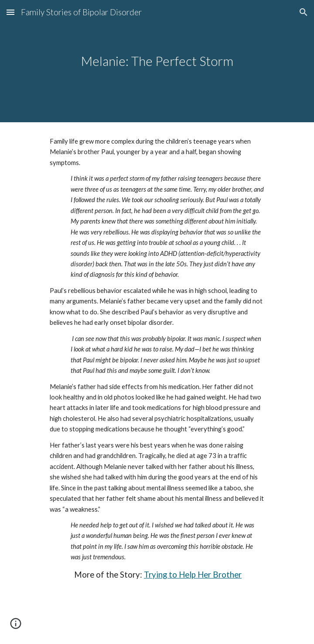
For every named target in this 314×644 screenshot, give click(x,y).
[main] (157, 61)
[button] (10, 12)
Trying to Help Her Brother (193, 575)
